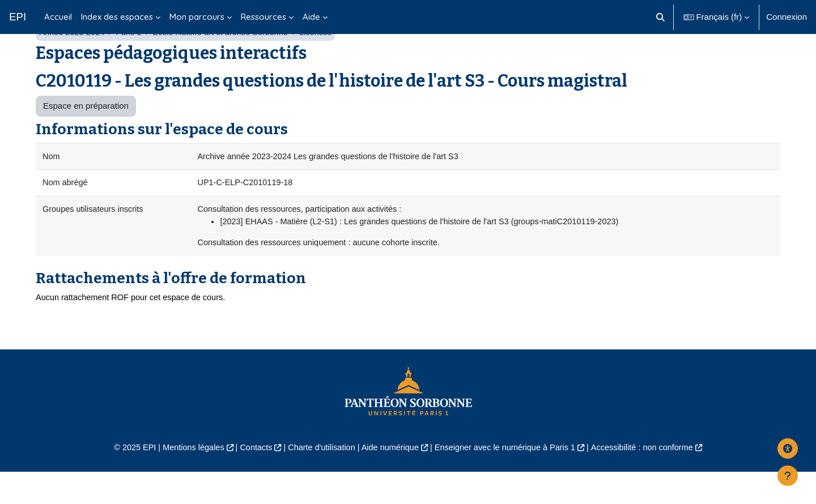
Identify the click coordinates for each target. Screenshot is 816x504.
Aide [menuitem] (311, 17)
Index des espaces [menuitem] (117, 17)
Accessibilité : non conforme (651, 479)
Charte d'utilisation (318, 479)
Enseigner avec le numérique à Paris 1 (509, 479)
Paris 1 (132, 61)
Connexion (787, 17)
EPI (18, 17)
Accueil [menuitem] (58, 17)
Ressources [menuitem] (263, 17)
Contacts (250, 479)
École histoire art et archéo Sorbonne (227, 61)
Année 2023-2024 (73, 61)
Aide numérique (389, 479)
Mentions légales (185, 479)
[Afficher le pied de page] (788, 476)
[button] (660, 17)
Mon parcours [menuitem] (197, 17)
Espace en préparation (86, 134)
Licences (325, 61)
